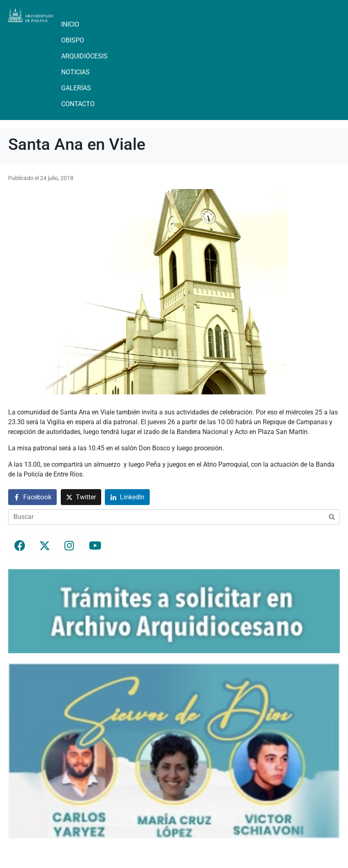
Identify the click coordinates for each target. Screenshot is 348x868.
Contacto (78, 104)
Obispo (73, 40)
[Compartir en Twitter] (81, 497)
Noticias (75, 72)
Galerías (76, 88)
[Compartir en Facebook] (32, 497)
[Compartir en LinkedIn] (127, 497)
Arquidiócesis (84, 56)
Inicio (70, 24)
